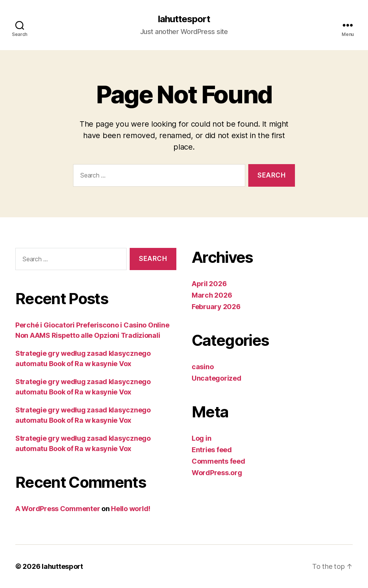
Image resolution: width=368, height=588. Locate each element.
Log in (201, 438)
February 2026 (216, 307)
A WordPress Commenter (58, 509)
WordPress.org (217, 473)
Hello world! (131, 509)
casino (203, 367)
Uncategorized (217, 378)
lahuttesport (184, 19)
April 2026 (209, 284)
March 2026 (212, 295)
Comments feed (218, 461)
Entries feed (212, 450)
